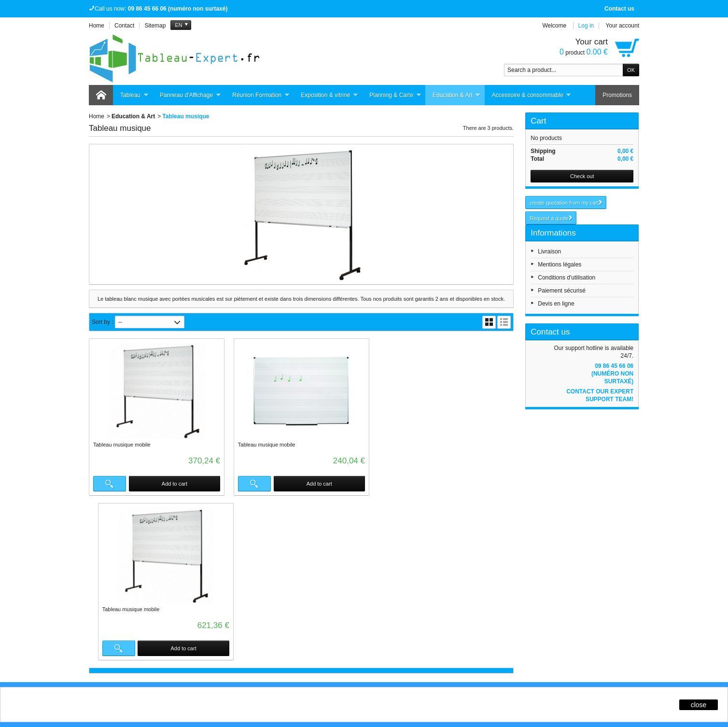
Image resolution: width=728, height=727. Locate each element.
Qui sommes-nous (466, 545)
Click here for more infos (161, 643)
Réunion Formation (261, 95)
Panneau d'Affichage (190, 95)
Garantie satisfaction (251, 554)
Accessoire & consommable (532, 95)
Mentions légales (560, 265)
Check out (582, 176)
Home (97, 116)
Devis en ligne (556, 304)
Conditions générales (470, 563)
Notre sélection (353, 572)
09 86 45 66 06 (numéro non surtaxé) (612, 374)
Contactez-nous (463, 572)
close (699, 705)
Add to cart (175, 484)
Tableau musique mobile (122, 445)
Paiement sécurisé (562, 291)
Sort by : (103, 322)
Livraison (549, 252)
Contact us (619, 9)
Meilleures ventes (356, 563)
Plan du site (240, 572)
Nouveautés (349, 554)
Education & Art (457, 95)
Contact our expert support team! (600, 395)
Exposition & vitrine (329, 95)
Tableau (134, 95)
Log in (586, 26)
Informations (553, 233)
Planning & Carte (395, 95)
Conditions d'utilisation (567, 278)
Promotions (617, 95)
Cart (538, 121)
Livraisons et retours (251, 545)
